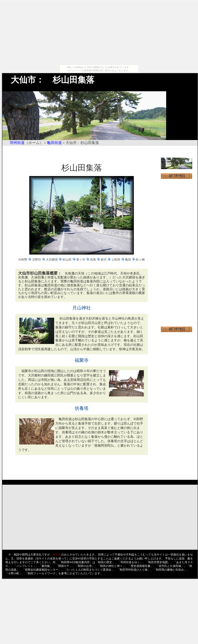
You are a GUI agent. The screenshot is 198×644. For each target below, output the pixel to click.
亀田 (128, 260)
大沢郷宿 (52, 260)
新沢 (104, 260)
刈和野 (23, 260)
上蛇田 (116, 260)
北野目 (37, 260)
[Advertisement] (99, 33)
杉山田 (67, 260)
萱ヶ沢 (81, 260)
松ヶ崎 (140, 260)
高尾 (93, 260)
